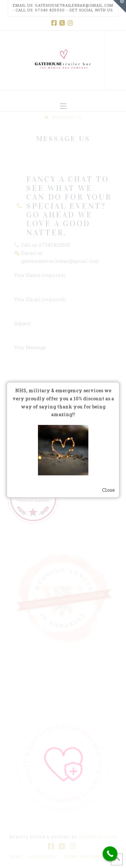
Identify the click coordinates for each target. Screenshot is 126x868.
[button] (63, 106)
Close (109, 490)
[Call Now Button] (110, 854)
